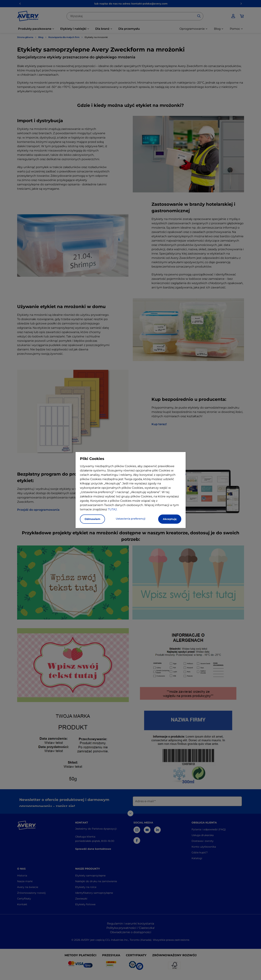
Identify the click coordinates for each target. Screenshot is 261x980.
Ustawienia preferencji (131, 519)
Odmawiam (92, 519)
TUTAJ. (113, 509)
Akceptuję (170, 519)
